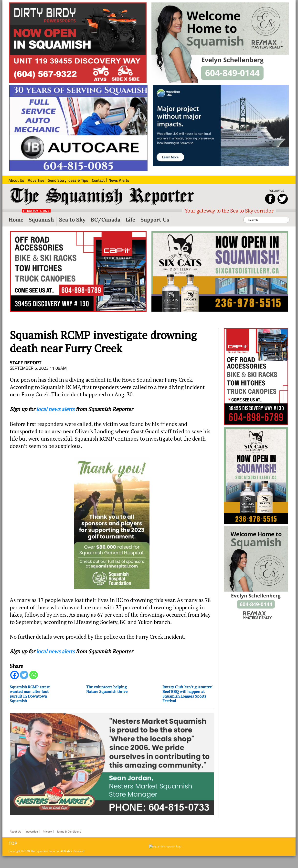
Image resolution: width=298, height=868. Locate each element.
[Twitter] (24, 675)
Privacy (47, 832)
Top (13, 843)
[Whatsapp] (34, 675)
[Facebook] (15, 675)
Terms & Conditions (69, 832)
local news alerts (55, 409)
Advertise (32, 832)
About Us (16, 832)
